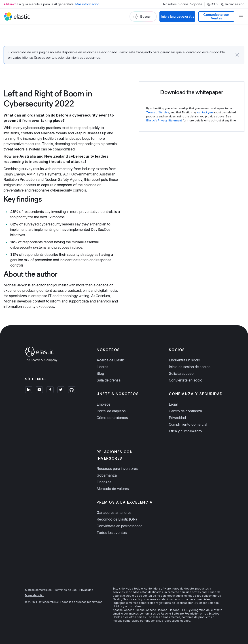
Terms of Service (158, 112)
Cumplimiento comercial (188, 424)
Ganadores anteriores (114, 513)
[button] (237, 55)
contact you (205, 112)
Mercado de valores (113, 489)
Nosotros (170, 4)
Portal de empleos (111, 411)
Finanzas (104, 482)
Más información (87, 4)
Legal (173, 404)
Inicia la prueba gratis (177, 16)
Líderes (102, 367)
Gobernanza (107, 475)
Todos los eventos (112, 533)
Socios (183, 4)
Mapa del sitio (34, 595)
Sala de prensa (109, 380)
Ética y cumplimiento (185, 431)
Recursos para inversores (117, 469)
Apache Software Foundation (180, 614)
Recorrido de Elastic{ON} (117, 519)
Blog (100, 373)
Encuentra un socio (184, 360)
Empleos (104, 404)
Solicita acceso (181, 373)
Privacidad (177, 418)
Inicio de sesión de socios (190, 367)
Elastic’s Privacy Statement (164, 120)
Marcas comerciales (38, 590)
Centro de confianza (185, 411)
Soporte (196, 4)
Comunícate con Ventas (216, 16)
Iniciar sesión (233, 4)
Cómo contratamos (112, 418)
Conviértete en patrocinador (119, 526)
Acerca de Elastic (111, 360)
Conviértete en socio (186, 380)
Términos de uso (66, 590)
